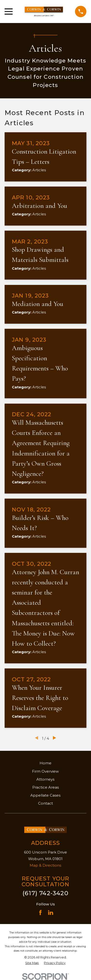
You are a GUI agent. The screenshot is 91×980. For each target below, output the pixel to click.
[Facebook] (40, 913)
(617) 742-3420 (45, 893)
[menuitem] (32, 963)
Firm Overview (45, 771)
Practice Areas (45, 787)
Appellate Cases (45, 795)
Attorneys (45, 779)
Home (45, 763)
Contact (45, 803)
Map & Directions (45, 865)
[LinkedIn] (51, 913)
